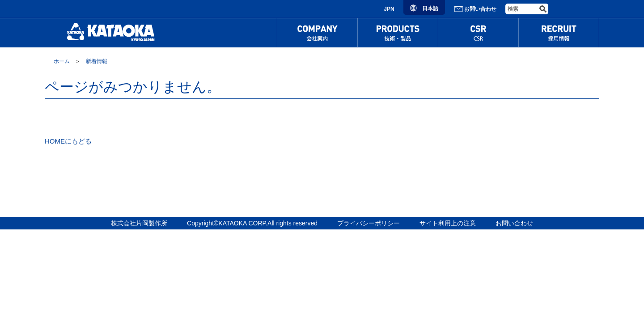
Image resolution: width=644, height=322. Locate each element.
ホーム (62, 61)
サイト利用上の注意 (448, 223)
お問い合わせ (475, 9)
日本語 (424, 8)
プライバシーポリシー (369, 223)
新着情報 (97, 61)
